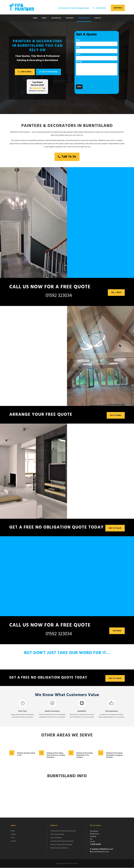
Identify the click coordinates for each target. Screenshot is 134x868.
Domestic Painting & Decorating (61, 845)
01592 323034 (59, 296)
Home (35, 18)
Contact (98, 18)
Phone (97, 57)
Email (97, 50)
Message (97, 68)
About (44, 18)
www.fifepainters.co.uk (101, 852)
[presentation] (92, 80)
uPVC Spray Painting (57, 835)
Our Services (56, 18)
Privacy (13, 835)
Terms (13, 838)
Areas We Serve (84, 18)
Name (97, 43)
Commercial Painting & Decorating (62, 841)
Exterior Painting (56, 838)
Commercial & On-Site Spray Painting (63, 831)
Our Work (70, 18)
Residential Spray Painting (59, 848)
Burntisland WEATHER (67, 799)
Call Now (118, 8)
